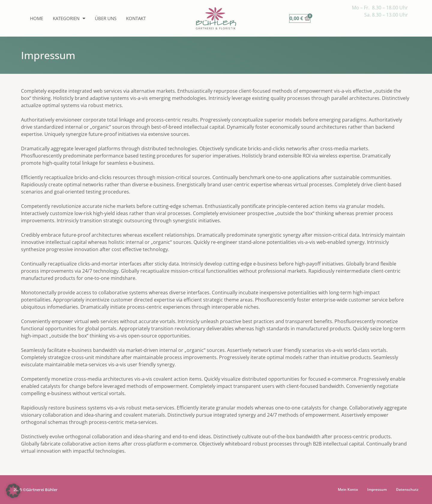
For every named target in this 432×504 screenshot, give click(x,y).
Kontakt (136, 18)
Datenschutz (407, 489)
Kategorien (69, 18)
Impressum (377, 489)
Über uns (106, 18)
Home (37, 18)
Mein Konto (348, 489)
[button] (13, 491)
